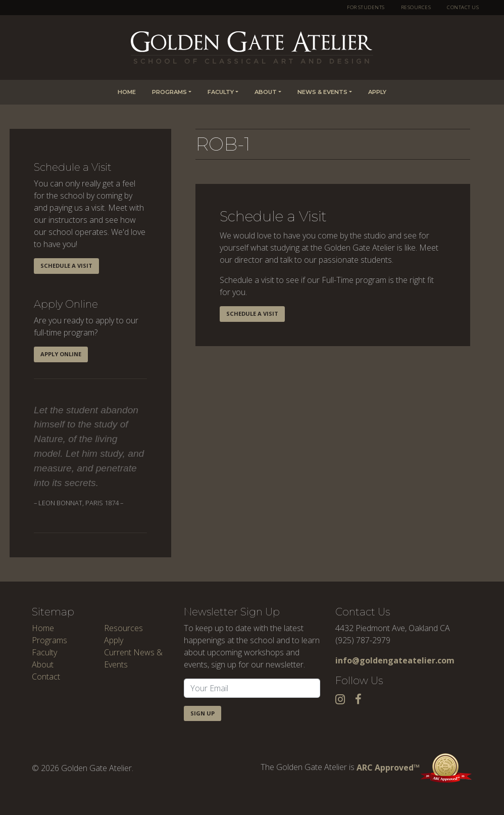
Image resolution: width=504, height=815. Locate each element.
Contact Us (463, 7)
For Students (366, 7)
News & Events (322, 92)
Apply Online (61, 354)
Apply (377, 92)
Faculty (221, 92)
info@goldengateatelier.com (395, 660)
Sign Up (203, 713)
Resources (416, 7)
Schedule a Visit (66, 266)
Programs (169, 92)
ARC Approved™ (414, 768)
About (266, 92)
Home (127, 92)
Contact (46, 677)
